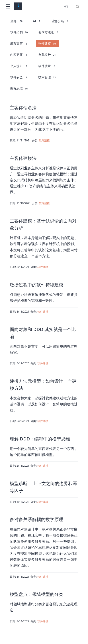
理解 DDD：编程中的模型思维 (40, 439)
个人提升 (19, 66)
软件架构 (19, 32)
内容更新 (19, 55)
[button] (8, 7)
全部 (16, 21)
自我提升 (47, 55)
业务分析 (61, 21)
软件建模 (47, 44)
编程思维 (19, 88)
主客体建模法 (23, 158)
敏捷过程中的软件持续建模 (37, 285)
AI (37, 21)
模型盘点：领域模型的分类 (37, 594)
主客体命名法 (23, 107)
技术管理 (47, 77)
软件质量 (47, 66)
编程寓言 (19, 44)
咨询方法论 (49, 32)
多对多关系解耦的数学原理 (37, 519)
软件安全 (19, 77)
